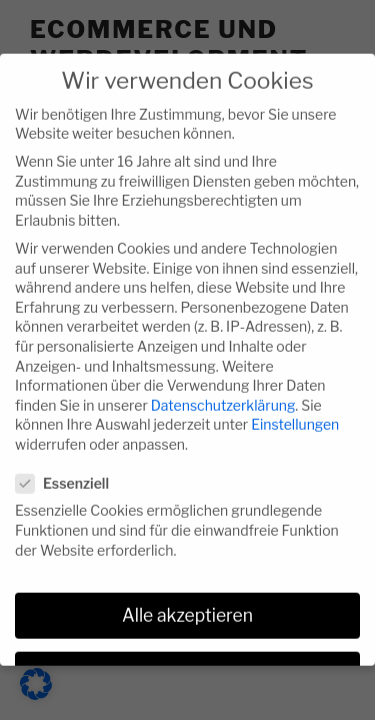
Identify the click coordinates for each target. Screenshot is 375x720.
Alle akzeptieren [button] (187, 601)
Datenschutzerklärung (223, 390)
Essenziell (68, 468)
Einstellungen (295, 409)
